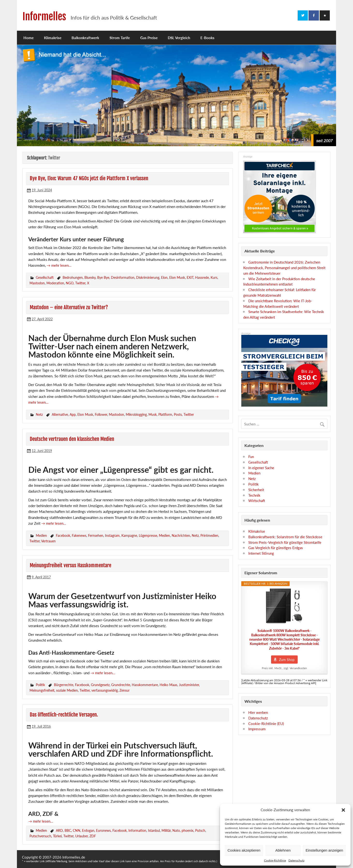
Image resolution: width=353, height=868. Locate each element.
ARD (59, 830)
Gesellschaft (45, 277)
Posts (178, 414)
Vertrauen (48, 541)
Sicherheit (256, 490)
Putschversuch (40, 836)
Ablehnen (283, 850)
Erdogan (88, 830)
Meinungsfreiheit (42, 690)
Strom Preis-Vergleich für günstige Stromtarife (285, 542)
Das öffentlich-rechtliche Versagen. (64, 715)
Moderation (55, 283)
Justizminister (189, 685)
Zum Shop (287, 660)
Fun (251, 457)
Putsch (200, 830)
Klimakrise (53, 38)
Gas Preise (149, 38)
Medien (41, 535)
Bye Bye (103, 277)
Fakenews (79, 535)
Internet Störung (261, 553)
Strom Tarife (120, 38)
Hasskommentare (145, 685)
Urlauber (81, 836)
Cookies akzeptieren (244, 850)
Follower (101, 414)
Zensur (125, 690)
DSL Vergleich (179, 38)
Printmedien (209, 535)
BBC (68, 830)
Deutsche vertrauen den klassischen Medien (72, 439)
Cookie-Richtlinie (275, 860)
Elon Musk (177, 277)
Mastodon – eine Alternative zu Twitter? (69, 307)
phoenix (188, 830)
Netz (39, 414)
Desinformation (123, 277)
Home (29, 38)
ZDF (93, 836)
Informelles (44, 17)
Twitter (80, 283)
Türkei (57, 836)
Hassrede (202, 277)
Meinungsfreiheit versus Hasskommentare (70, 565)
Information (137, 830)
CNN (77, 830)
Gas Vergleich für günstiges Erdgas (276, 548)
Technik (254, 495)
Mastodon (37, 283)
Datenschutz (296, 860)
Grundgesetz (100, 685)
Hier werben (258, 712)
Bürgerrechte (64, 685)
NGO (70, 283)
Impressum (257, 729)
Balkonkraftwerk (85, 38)
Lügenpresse (148, 535)
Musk (153, 414)
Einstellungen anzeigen (324, 850)
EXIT (190, 277)
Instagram (112, 535)
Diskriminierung (148, 277)
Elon (164, 277)
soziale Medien (67, 690)
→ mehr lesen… (59, 265)
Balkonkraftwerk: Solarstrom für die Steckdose (285, 537)
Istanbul (154, 830)
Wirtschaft (257, 501)
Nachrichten (181, 535)
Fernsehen (96, 535)
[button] (343, 810)
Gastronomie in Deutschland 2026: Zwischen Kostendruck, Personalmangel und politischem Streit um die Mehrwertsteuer (284, 268)
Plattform (165, 414)
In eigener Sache (261, 468)
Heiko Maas (168, 685)
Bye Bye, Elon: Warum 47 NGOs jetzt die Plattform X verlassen (89, 178)
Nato (176, 830)
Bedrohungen (73, 277)
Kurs (214, 277)
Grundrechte (121, 685)
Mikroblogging (136, 414)
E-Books (207, 38)
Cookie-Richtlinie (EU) (266, 724)
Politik (40, 685)
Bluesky (90, 277)
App (73, 414)
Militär (166, 830)
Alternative (60, 414)
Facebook (63, 535)
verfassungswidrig (105, 690)
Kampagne (129, 535)
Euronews (103, 830)
